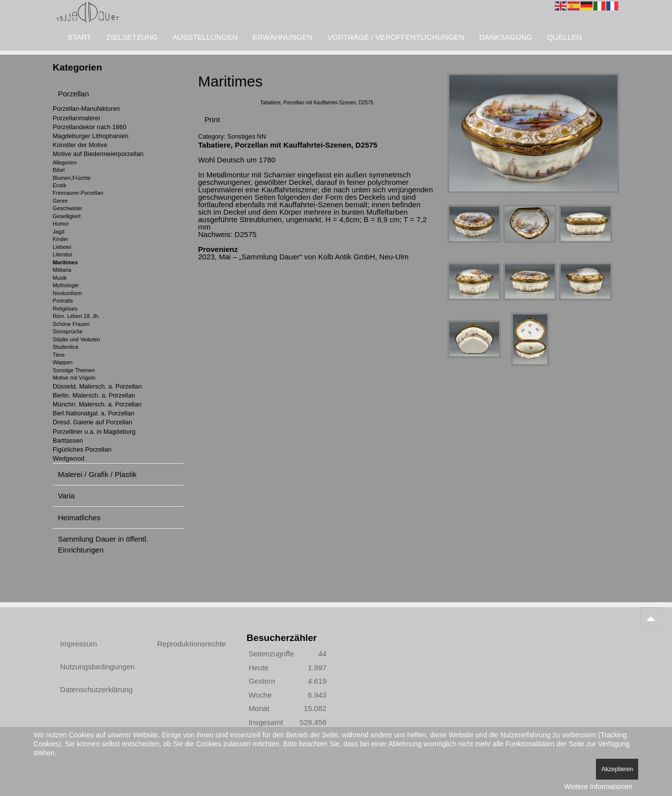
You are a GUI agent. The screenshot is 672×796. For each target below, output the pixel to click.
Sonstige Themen (74, 370)
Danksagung (506, 37)
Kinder (60, 239)
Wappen (63, 362)
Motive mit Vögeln (74, 378)
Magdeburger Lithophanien (90, 136)
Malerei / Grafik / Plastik (97, 474)
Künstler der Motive (80, 145)
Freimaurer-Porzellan (78, 193)
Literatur (63, 254)
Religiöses (65, 309)
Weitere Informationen (598, 787)
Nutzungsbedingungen (97, 667)
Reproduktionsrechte (191, 644)
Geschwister (68, 208)
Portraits (63, 301)
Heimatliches (80, 517)
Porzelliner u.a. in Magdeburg (94, 432)
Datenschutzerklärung (96, 689)
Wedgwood (69, 458)
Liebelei (62, 247)
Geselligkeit (67, 216)
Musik (60, 278)
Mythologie (66, 285)
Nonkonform (67, 293)
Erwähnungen (283, 37)
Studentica (65, 347)
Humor (61, 224)
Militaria (62, 270)
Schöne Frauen (71, 324)
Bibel (59, 170)
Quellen (565, 37)
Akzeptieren (617, 769)
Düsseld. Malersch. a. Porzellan (97, 386)
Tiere (59, 355)
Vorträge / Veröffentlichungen (396, 37)
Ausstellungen (205, 37)
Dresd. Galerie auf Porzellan (92, 422)
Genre (60, 201)
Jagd (58, 232)
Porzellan (74, 94)
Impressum (79, 644)
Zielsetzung (132, 37)
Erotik (60, 185)
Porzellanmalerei (76, 118)
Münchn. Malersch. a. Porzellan (97, 404)
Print (212, 119)
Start (80, 37)
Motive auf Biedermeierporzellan (98, 154)
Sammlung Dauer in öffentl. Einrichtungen (103, 544)
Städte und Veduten (76, 339)
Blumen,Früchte (72, 178)
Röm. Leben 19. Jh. (76, 316)
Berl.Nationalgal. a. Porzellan (93, 413)
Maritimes (65, 262)
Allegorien (65, 162)
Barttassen (68, 440)
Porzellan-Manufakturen (86, 109)
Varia (67, 496)
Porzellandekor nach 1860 (89, 127)
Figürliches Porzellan (82, 449)
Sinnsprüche (68, 331)
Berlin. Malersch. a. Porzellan (94, 395)
